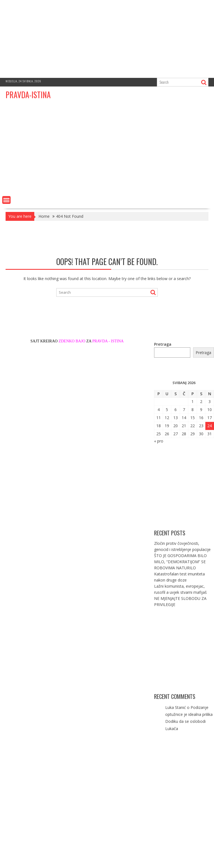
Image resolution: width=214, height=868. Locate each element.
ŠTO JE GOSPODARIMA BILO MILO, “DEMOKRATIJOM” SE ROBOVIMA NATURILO (180, 562)
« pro (159, 441)
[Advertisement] (107, 39)
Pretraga (163, 344)
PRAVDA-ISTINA (28, 95)
